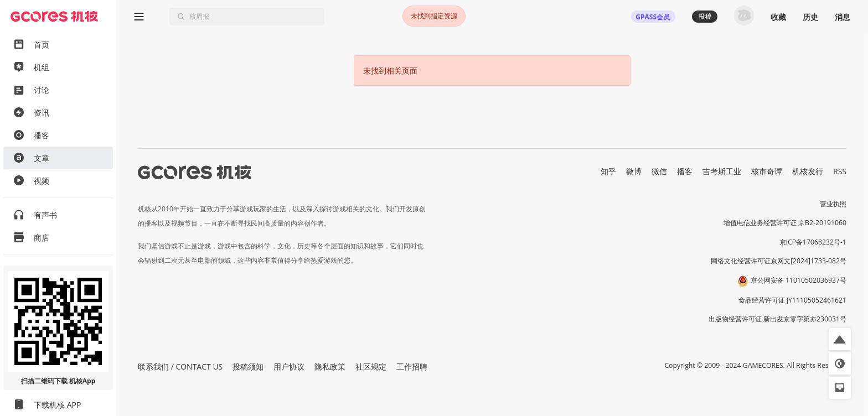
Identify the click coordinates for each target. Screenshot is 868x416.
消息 (843, 17)
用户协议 (289, 366)
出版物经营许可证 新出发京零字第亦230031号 (777, 319)
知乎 (608, 171)
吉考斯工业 (722, 171)
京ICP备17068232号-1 (813, 242)
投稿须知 (248, 366)
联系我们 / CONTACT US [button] (180, 366)
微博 (634, 171)
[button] (840, 339)
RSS (840, 171)
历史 (810, 17)
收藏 (778, 17)
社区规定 (371, 366)
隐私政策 (330, 366)
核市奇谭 (767, 171)
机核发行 (808, 171)
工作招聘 (412, 366)
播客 (685, 171)
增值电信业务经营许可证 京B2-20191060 (785, 223)
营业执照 (833, 204)
